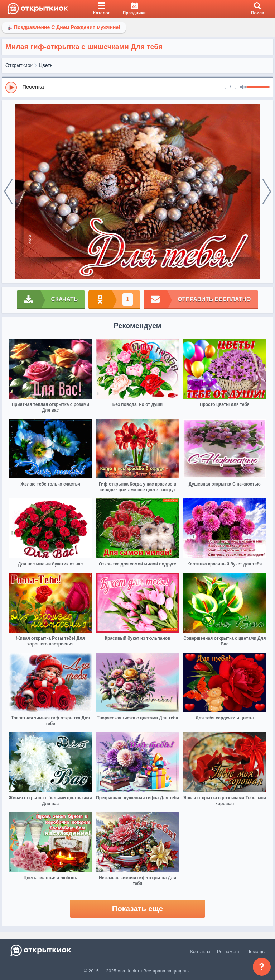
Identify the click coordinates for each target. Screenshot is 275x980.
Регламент (228, 951)
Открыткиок (19, 65)
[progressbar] (258, 87)
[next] (267, 192)
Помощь (256, 951)
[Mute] (243, 87)
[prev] (8, 192)
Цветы (46, 65)
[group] (137, 87)
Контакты (200, 951)
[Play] (11, 87)
